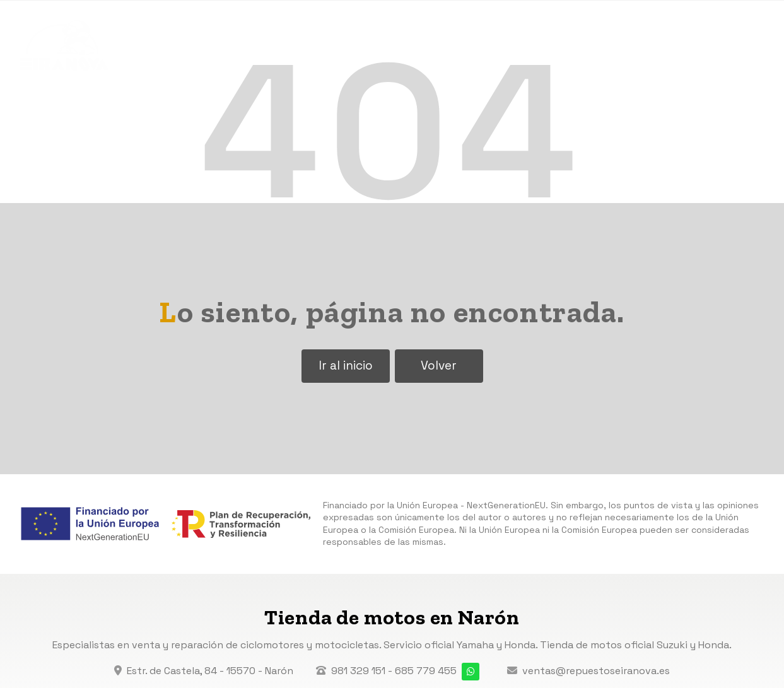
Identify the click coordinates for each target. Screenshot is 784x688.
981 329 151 (358, 671)
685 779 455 (426, 671)
